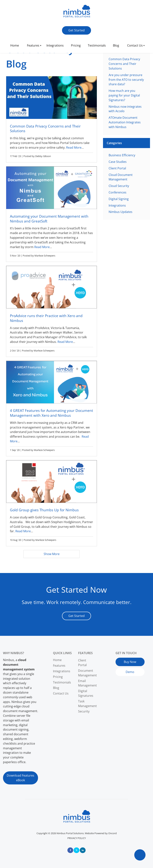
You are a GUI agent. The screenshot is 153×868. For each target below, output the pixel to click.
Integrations (55, 45)
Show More (52, 554)
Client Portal (117, 168)
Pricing (76, 45)
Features (33, 45)
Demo (120, 670)
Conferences (118, 192)
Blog (116, 45)
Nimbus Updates (121, 212)
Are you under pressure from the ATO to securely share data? (126, 80)
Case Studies (118, 162)
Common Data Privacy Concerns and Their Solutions (124, 64)
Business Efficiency (122, 155)
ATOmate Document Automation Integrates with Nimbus (125, 122)
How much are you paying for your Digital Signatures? (124, 95)
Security (84, 711)
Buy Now (122, 660)
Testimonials (97, 45)
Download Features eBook (17, 776)
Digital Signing (119, 199)
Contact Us (135, 45)
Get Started (70, 28)
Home (15, 45)
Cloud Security (119, 186)
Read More (74, 148)
